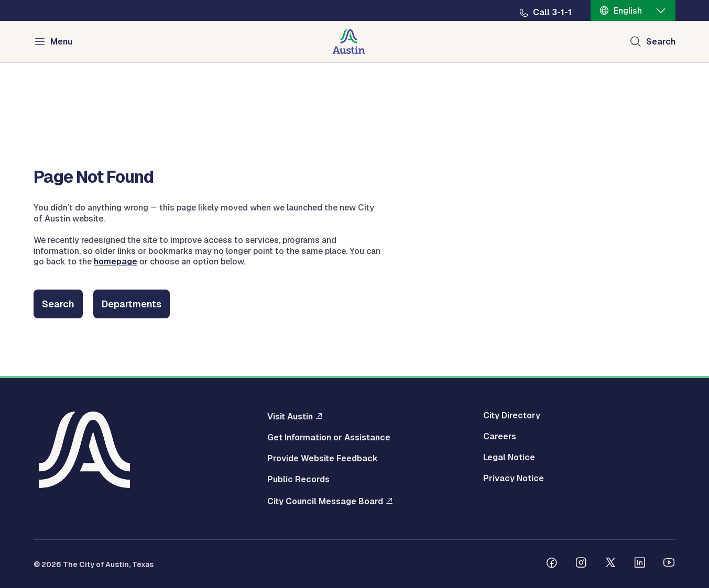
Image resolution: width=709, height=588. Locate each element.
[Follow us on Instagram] (581, 564)
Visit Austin (290, 416)
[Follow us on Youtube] (669, 564)
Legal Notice (509, 458)
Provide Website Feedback (323, 459)
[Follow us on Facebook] (552, 564)
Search (58, 304)
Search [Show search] (661, 42)
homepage (116, 262)
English (628, 11)
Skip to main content (42, 0)
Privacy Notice (514, 479)
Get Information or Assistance (329, 438)
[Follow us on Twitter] (610, 564)
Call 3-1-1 (552, 13)
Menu (61, 42)
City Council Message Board (325, 501)
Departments (132, 304)
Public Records (298, 480)
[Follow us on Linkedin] (640, 564)
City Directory (512, 416)
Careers (500, 437)
